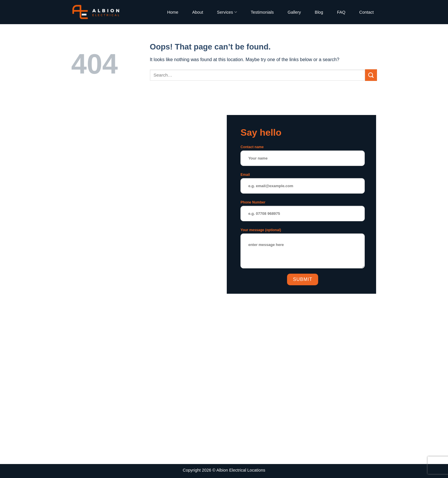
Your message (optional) (303, 250)
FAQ (341, 12)
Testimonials (262, 12)
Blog (319, 12)
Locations (256, 470)
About (198, 12)
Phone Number (303, 213)
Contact (366, 12)
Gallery (294, 12)
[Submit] (371, 75)
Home (173, 12)
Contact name (303, 157)
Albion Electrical (231, 470)
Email (303, 185)
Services (227, 12)
